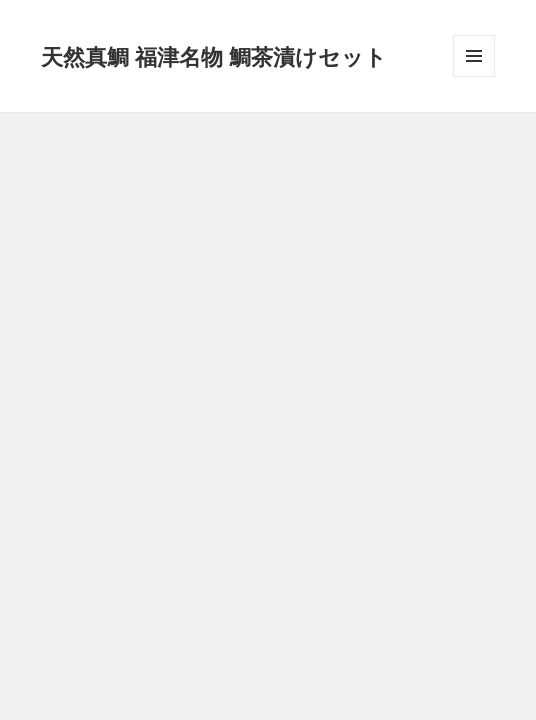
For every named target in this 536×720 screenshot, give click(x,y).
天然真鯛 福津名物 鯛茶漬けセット (214, 56)
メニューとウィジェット (474, 76)
